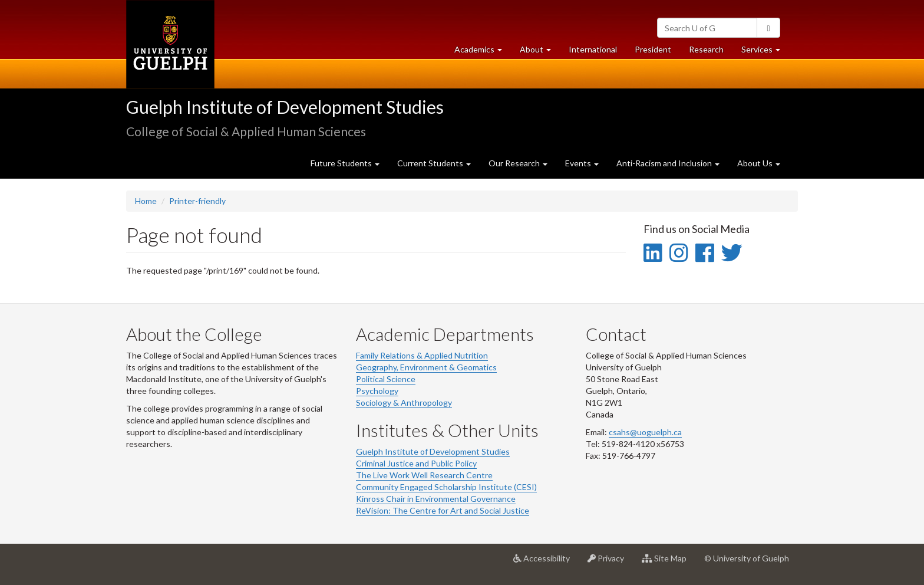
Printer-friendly (197, 201)
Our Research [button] (518, 163)
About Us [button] (759, 163)
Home (146, 201)
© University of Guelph (747, 558)
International (593, 49)
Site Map (669, 563)
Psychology (377, 391)
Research (711, 52)
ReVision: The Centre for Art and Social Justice (443, 510)
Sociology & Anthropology (404, 402)
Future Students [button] (345, 163)
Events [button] (582, 163)
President (653, 49)
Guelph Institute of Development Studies (285, 107)
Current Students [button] (434, 163)
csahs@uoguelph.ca (645, 432)
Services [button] (765, 52)
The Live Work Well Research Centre (424, 475)
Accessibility (546, 563)
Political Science (386, 379)
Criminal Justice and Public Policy (416, 463)
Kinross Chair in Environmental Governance (436, 499)
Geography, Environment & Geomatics (426, 367)
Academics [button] (483, 52)
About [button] (540, 52)
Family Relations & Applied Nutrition (422, 355)
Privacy (610, 563)
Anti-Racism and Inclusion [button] (668, 163)
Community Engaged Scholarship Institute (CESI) (446, 487)
